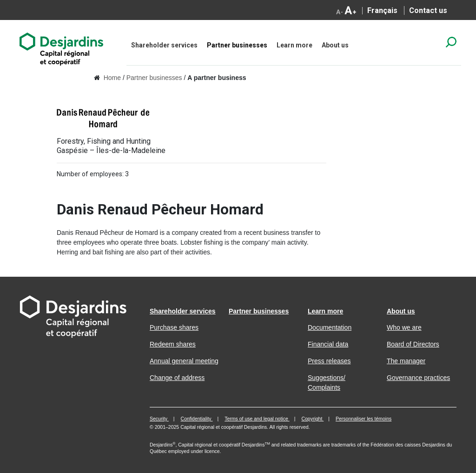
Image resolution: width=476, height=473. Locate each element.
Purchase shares (174, 327)
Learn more (294, 45)
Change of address (177, 378)
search (451, 42)
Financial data (328, 344)
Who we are (404, 327)
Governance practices (418, 378)
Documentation (330, 327)
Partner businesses (237, 45)
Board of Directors (413, 344)
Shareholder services (164, 45)
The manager (406, 361)
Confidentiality (197, 419)
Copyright (312, 419)
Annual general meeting (184, 361)
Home (112, 78)
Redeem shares (173, 344)
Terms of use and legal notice (257, 419)
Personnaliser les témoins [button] (364, 419)
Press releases (329, 361)
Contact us (428, 10)
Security (159, 419)
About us (335, 45)
